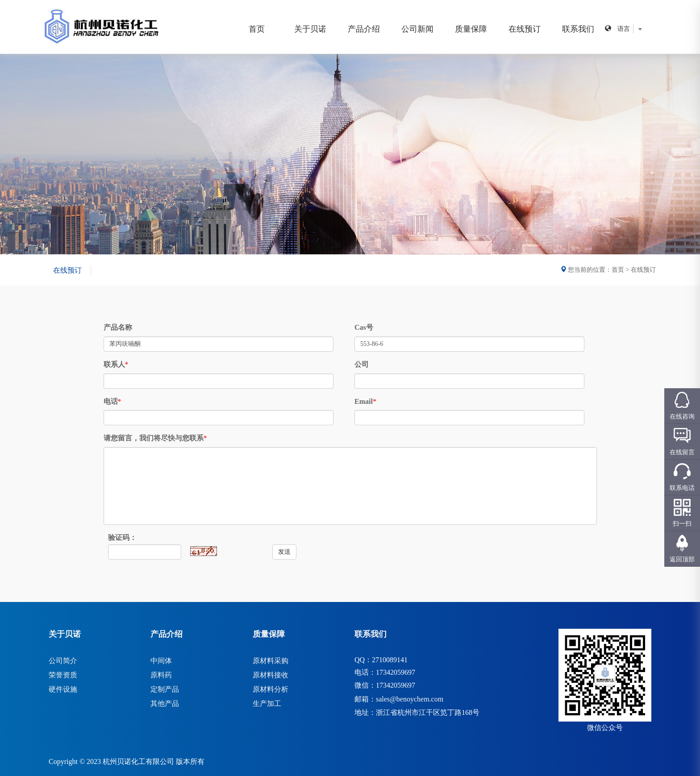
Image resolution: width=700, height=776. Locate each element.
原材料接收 (271, 675)
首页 (257, 29)
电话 (111, 401)
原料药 (161, 675)
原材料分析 (271, 689)
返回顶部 (682, 559)
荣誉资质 (63, 675)
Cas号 (364, 327)
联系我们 (578, 29)
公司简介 (63, 661)
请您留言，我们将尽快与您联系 (154, 438)
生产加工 (267, 703)
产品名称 (118, 327)
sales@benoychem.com (410, 699)
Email (364, 401)
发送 (284, 552)
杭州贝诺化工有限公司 (138, 761)
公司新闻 (417, 29)
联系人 (114, 364)
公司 (362, 364)
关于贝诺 (310, 29)
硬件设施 (63, 689)
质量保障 (471, 29)
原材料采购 (271, 661)
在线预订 (525, 29)
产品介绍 (364, 29)
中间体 (161, 661)
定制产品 (165, 689)
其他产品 (165, 703)
